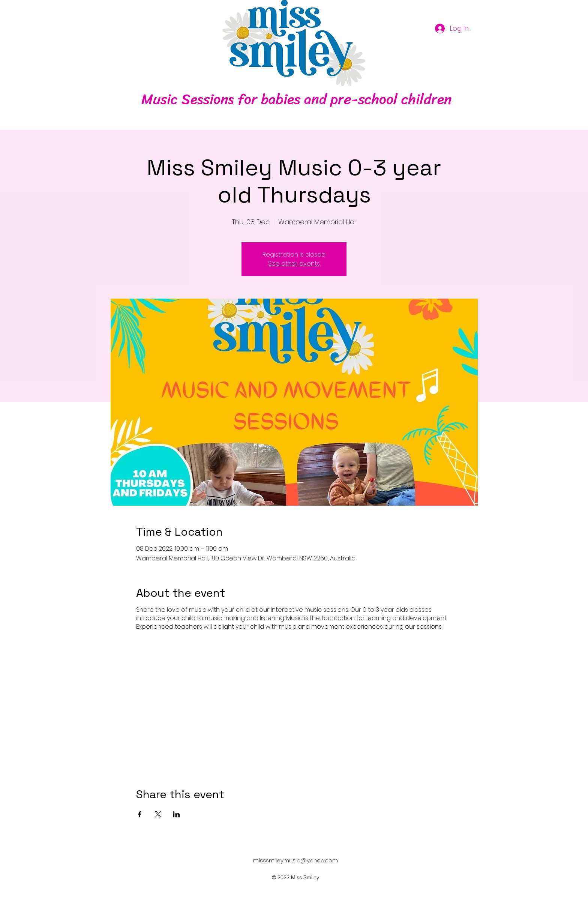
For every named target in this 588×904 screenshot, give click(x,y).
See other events (294, 264)
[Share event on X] (158, 814)
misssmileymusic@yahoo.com (295, 860)
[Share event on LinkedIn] (176, 814)
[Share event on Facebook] (140, 814)
